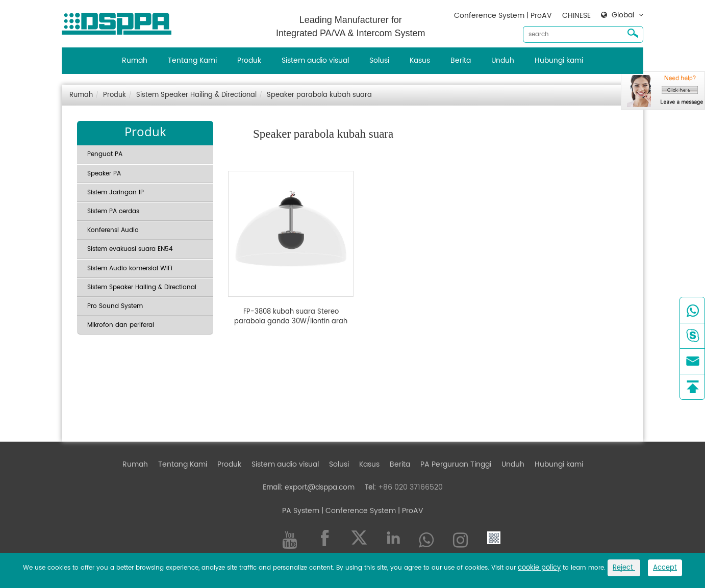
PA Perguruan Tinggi (456, 464)
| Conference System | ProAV (371, 511)
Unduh (503, 60)
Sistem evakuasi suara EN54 (130, 249)
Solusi (379, 60)
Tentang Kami (192, 60)
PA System (301, 511)
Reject (624, 568)
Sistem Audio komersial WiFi (130, 269)
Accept (665, 568)
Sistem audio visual (315, 60)
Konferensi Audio (113, 230)
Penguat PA (105, 154)
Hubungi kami (559, 60)
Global (623, 15)
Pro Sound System (115, 306)
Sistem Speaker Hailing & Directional (196, 95)
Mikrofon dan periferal (121, 325)
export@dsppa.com (320, 487)
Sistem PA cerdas (113, 211)
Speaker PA (104, 174)
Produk (249, 60)
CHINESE (576, 16)
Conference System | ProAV (503, 16)
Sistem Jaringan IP (116, 193)
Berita (461, 60)
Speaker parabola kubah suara (319, 95)
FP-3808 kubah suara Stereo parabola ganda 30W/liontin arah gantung (291, 317)
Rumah (135, 60)
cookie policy (539, 568)
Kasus (420, 60)
